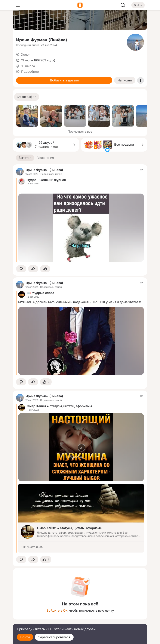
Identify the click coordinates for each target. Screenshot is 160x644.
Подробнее (30, 72)
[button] (27, 97)
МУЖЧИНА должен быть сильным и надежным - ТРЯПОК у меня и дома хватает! (80, 302)
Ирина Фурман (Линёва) (41, 40)
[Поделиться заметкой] (33, 269)
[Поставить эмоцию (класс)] (45, 269)
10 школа (28, 66)
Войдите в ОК (57, 611)
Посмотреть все (80, 132)
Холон (26, 55)
